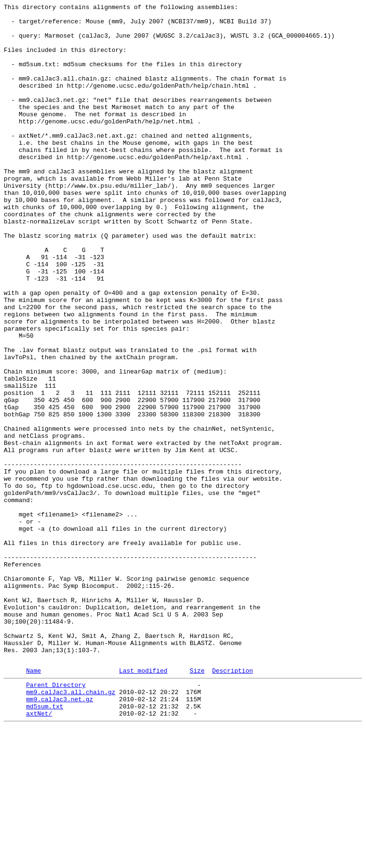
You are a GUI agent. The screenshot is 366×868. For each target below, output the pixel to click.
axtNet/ (39, 853)
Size (197, 803)
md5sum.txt (45, 845)
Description (233, 803)
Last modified (143, 803)
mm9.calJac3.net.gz (60, 836)
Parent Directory (56, 819)
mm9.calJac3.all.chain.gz (71, 828)
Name (34, 803)
